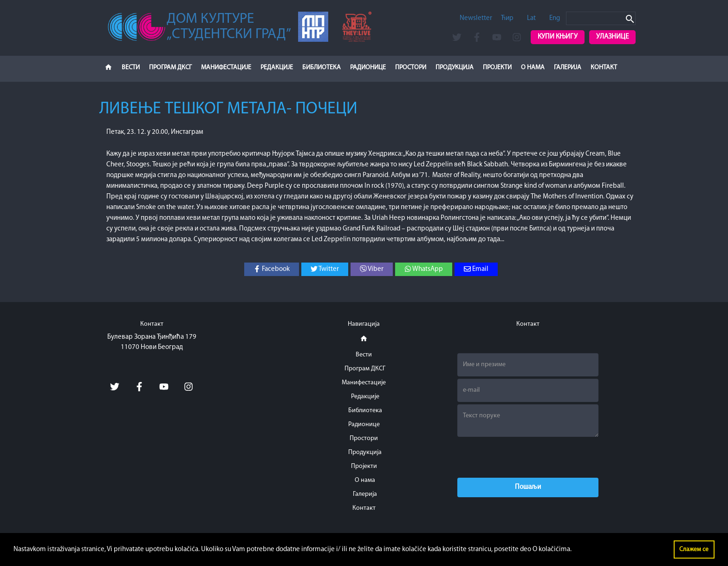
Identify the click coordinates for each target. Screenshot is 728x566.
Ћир (507, 18)
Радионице (368, 68)
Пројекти (497, 68)
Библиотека (322, 68)
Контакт (604, 68)
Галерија (568, 68)
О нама (533, 68)
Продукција (455, 68)
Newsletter (476, 18)
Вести (131, 68)
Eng (555, 18)
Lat (531, 18)
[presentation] (528, 457)
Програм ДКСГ (170, 68)
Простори (411, 68)
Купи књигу (558, 37)
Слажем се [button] (694, 550)
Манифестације (226, 68)
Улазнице (612, 37)
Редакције (277, 68)
